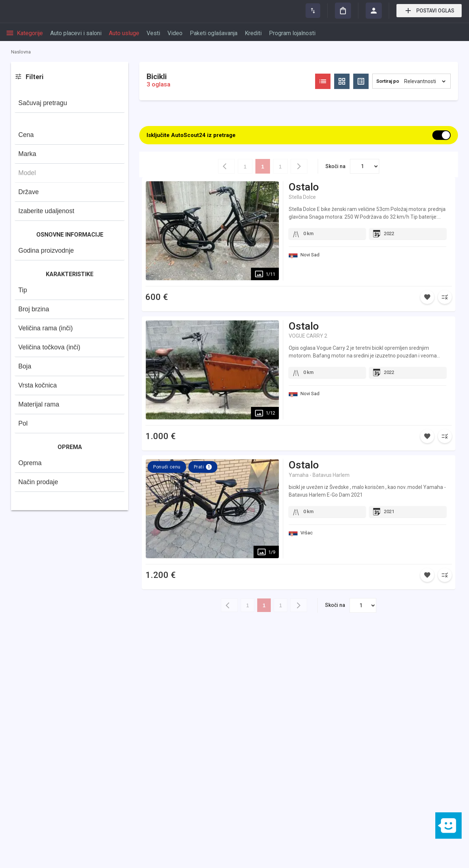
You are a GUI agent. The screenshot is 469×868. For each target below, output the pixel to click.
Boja (25, 366)
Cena (26, 135)
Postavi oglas (429, 11)
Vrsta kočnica (38, 385)
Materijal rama (39, 404)
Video (175, 33)
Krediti (253, 33)
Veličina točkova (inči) (49, 347)
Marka (27, 154)
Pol (23, 423)
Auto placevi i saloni (76, 33)
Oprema (30, 463)
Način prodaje (38, 482)
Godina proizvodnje (46, 251)
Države (29, 192)
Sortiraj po (388, 81)
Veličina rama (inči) (46, 328)
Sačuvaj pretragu (43, 103)
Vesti (153, 33)
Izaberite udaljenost (46, 211)
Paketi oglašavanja (214, 33)
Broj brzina (34, 309)
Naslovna (21, 52)
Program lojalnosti (292, 33)
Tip (23, 290)
